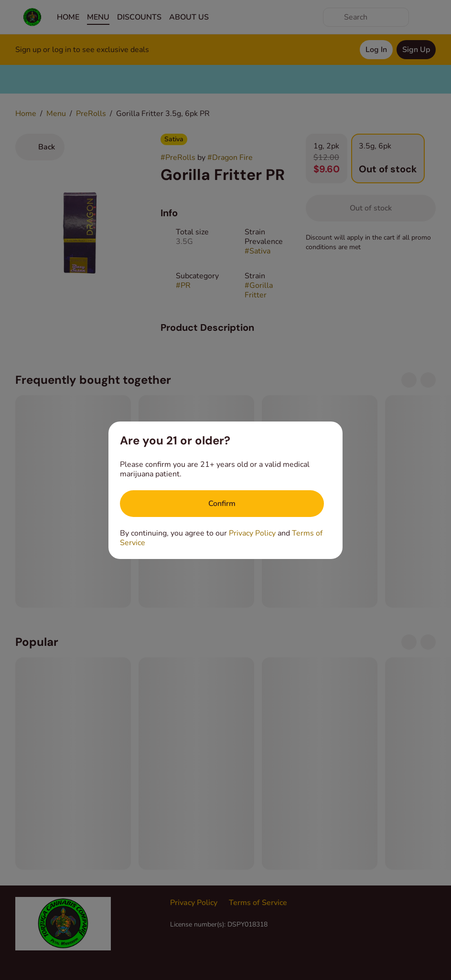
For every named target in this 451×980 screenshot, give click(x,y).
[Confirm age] (222, 504)
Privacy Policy (252, 533)
